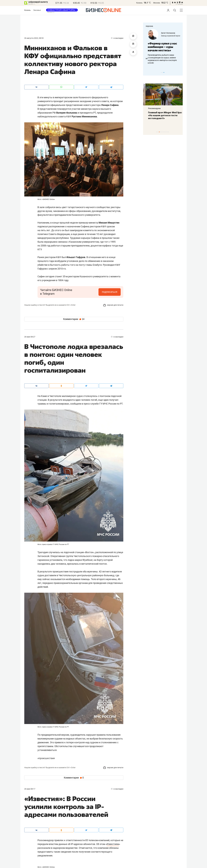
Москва (157, 3)
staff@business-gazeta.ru (156, 840)
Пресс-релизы (30, 824)
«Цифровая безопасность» (165, 36)
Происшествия (46, 758)
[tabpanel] (163, 47)
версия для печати (113, 305)
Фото (60, 820)
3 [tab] (164, 72)
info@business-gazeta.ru (156, 821)
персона (149, 26)
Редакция (29, 832)
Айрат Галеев (165, 32)
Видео (60, 815)
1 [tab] (161, 72)
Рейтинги (94, 820)
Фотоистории (63, 824)
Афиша (27, 811)
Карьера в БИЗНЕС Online (35, 837)
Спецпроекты (97, 832)
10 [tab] (169, 132)
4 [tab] (161, 132)
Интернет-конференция (100, 811)
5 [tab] (162, 132)
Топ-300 (94, 841)
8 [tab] (166, 132)
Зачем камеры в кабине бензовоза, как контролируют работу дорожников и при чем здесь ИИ (163, 61)
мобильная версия (100, 859)
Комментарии (74, 319)
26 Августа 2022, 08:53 (34, 38)
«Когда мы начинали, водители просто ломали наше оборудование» (160, 49)
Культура (63, 803)
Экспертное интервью (106, 803)
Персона (28, 815)
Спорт (30, 803)
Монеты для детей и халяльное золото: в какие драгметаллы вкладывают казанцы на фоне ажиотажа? (162, 117)
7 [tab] (165, 132)
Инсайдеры (95, 824)
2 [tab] (163, 72)
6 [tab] (163, 132)
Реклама (62, 832)
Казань (139, 3)
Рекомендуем (152, 108)
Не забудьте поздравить (101, 815)
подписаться (110, 292)
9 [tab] (167, 132)
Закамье (37, 10)
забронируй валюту (38, 2)
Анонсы (61, 811)
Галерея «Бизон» (98, 837)
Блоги (27, 820)
